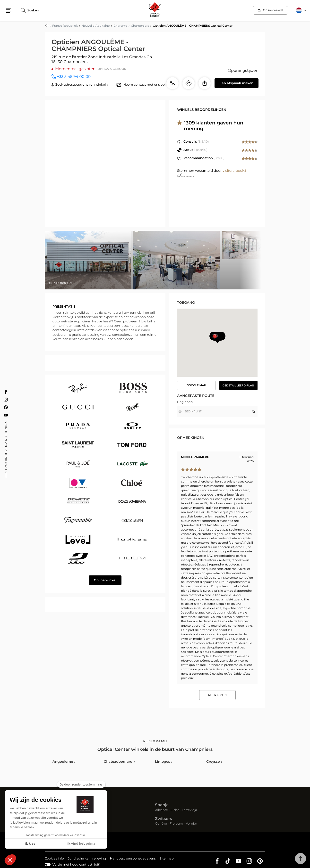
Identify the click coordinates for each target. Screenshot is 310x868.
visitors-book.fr (235, 171)
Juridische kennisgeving (87, 859)
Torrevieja (189, 810)
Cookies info (54, 859)
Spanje (162, 805)
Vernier (192, 824)
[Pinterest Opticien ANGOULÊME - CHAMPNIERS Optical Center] (6, 407)
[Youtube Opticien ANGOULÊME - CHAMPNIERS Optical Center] (6, 415)
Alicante (161, 810)
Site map (167, 859)
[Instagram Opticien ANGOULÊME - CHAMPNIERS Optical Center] (6, 400)
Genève (161, 824)
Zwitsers (164, 819)
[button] (9, 10)
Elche (175, 810)
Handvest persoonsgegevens (133, 859)
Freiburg (176, 824)
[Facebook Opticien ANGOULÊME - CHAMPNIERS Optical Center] (6, 392)
